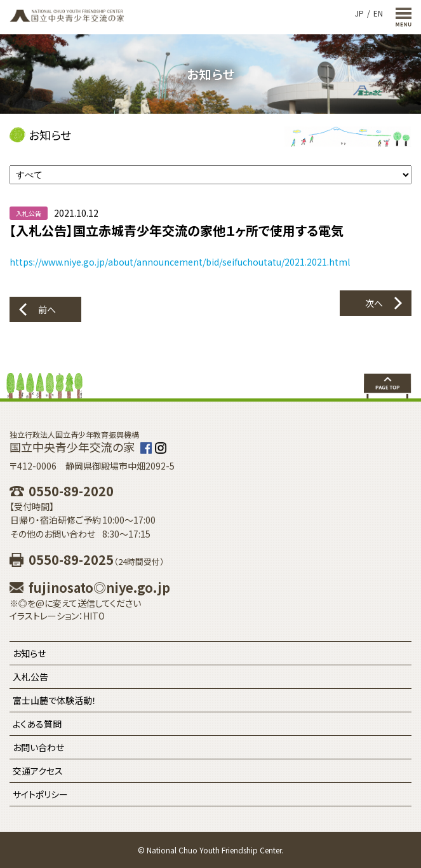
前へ (47, 309)
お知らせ (29, 653)
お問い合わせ (38, 747)
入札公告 (30, 677)
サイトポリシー (40, 794)
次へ (374, 303)
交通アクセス (38, 771)
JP (359, 13)
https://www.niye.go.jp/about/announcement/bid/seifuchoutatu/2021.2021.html (180, 262)
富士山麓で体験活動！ (55, 700)
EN (378, 13)
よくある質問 (37, 724)
